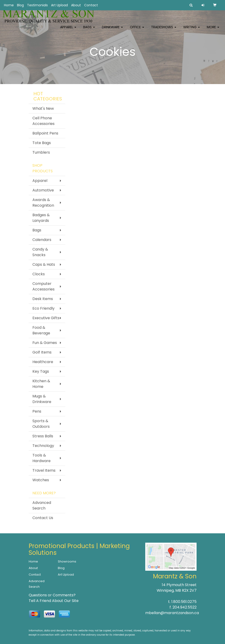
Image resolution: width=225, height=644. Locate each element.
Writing (192, 30)
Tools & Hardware (42, 458)
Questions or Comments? (52, 595)
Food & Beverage (41, 330)
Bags (89, 30)
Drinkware (112, 30)
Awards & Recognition (43, 203)
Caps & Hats (44, 264)
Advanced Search (42, 505)
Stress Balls (43, 436)
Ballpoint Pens (45, 133)
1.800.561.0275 (184, 602)
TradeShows (164, 30)
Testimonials (37, 5)
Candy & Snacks (40, 252)
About (76, 5)
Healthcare (43, 362)
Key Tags (41, 371)
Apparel (68, 30)
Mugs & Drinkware (42, 399)
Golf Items (42, 352)
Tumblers (41, 152)
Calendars (42, 240)
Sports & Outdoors (41, 424)
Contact (91, 5)
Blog (20, 5)
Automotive (43, 190)
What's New (43, 108)
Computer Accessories (43, 286)
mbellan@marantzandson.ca (172, 613)
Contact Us (43, 518)
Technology (43, 446)
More (213, 30)
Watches (41, 480)
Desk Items (43, 299)
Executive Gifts (46, 318)
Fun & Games (45, 343)
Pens (37, 411)
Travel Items (44, 470)
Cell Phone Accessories (43, 121)
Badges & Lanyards (41, 218)
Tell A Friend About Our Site (54, 601)
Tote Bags (42, 143)
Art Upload (59, 5)
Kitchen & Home (41, 384)
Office (137, 30)
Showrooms (67, 561)
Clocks (39, 274)
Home (9, 5)
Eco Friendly (43, 308)
